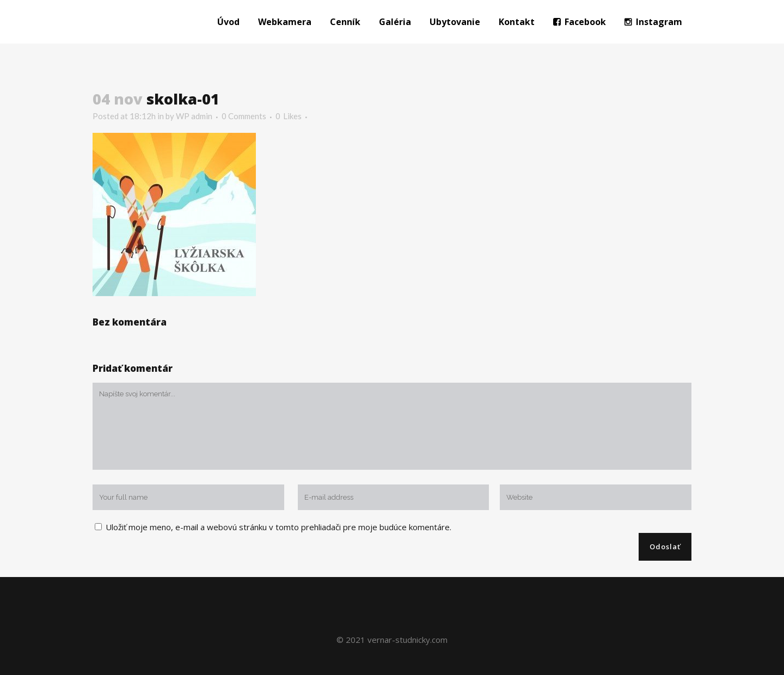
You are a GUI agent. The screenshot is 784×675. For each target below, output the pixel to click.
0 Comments (244, 116)
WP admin (194, 116)
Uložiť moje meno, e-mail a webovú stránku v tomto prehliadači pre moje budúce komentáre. (278, 527)
